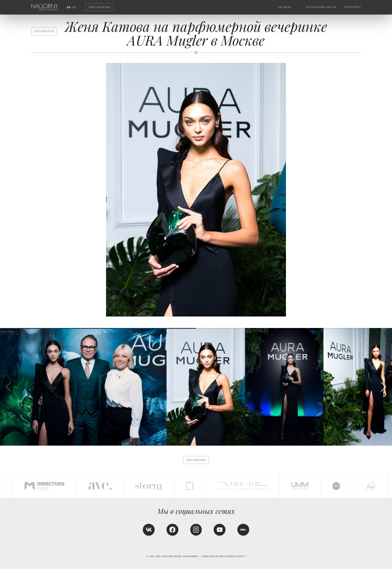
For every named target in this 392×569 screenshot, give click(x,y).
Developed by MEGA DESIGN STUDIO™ (224, 556)
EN (74, 7)
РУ (69, 8)
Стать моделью (100, 7)
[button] (383, 387)
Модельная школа (321, 7)
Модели (285, 7)
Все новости (44, 31)
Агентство (352, 7)
